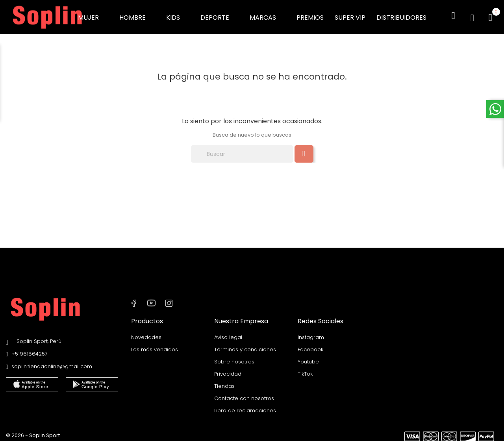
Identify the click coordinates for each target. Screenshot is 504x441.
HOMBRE (137, 16)
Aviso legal (228, 333)
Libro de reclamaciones (245, 406)
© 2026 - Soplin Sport (33, 431)
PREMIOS (310, 16)
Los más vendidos (155, 345)
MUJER (93, 16)
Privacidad (228, 370)
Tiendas (224, 382)
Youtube (308, 357)
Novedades (146, 333)
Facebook (310, 345)
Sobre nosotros (234, 357)
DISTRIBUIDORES (401, 16)
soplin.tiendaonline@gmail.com (52, 363)
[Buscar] (242, 150)
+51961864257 (30, 350)
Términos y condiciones (245, 345)
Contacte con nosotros (244, 394)
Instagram (311, 333)
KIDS (178, 16)
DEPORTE (220, 16)
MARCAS (268, 16)
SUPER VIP (350, 16)
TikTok (305, 370)
